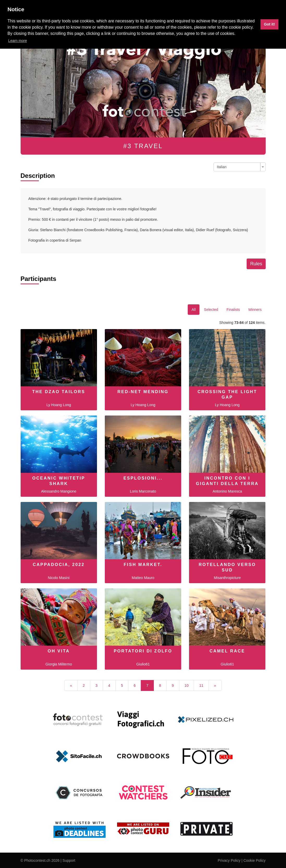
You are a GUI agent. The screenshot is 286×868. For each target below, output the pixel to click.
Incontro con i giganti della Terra (227, 481)
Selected (211, 310)
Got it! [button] (269, 24)
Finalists (233, 310)
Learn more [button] (18, 41)
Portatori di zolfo (143, 651)
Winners (255, 310)
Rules (256, 264)
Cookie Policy (255, 860)
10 (187, 685)
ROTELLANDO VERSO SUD (227, 567)
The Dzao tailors (59, 392)
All (194, 310)
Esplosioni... (143, 478)
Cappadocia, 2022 (59, 565)
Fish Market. (143, 565)
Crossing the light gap (227, 394)
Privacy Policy (229, 860)
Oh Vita (59, 651)
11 (201, 685)
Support (69, 860)
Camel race (227, 651)
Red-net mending (143, 392)
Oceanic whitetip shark (59, 481)
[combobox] (240, 167)
